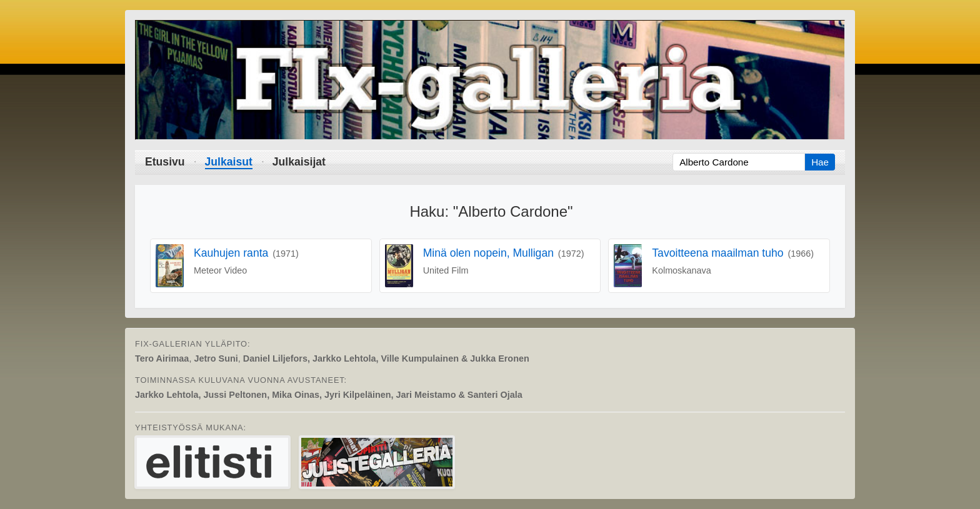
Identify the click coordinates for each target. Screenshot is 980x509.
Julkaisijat (299, 162)
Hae (820, 162)
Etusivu (165, 162)
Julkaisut (229, 162)
